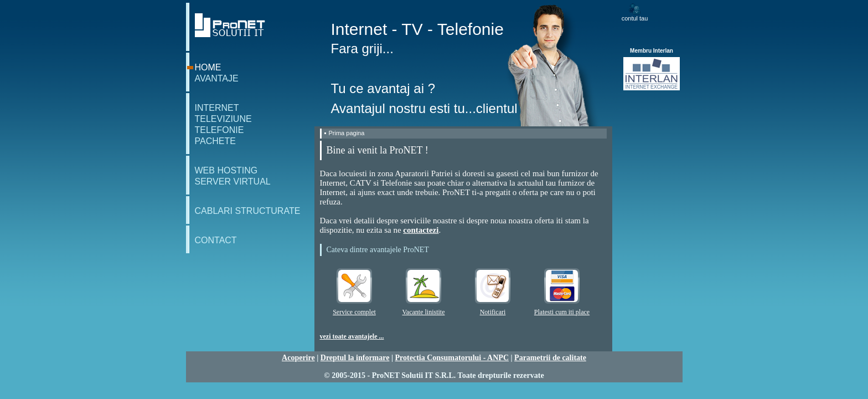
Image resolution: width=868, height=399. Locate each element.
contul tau (635, 18)
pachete (215, 141)
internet (217, 108)
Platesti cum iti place (562, 312)
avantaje (217, 78)
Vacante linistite (424, 312)
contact (216, 240)
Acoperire (298, 358)
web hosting (226, 170)
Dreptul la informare (355, 358)
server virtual (233, 181)
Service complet (354, 312)
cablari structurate (248, 211)
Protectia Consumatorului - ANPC (452, 358)
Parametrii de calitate (550, 358)
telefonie (219, 130)
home (208, 67)
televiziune (223, 119)
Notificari (493, 312)
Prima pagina (347, 133)
